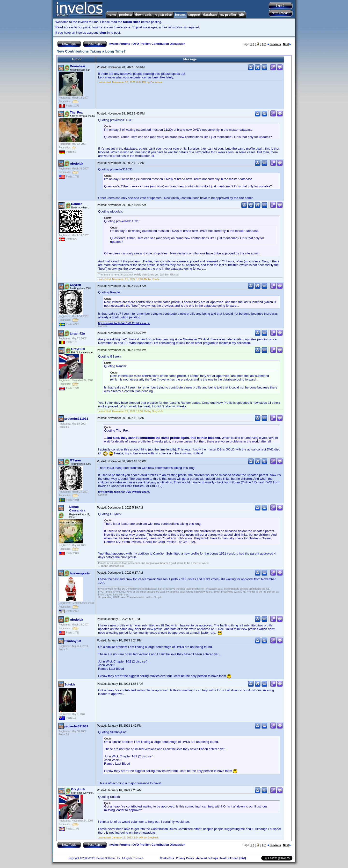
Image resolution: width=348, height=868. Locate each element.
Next (287, 44)
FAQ (243, 858)
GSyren (75, 285)
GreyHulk (78, 349)
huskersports (80, 573)
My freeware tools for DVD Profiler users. (124, 323)
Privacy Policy (185, 858)
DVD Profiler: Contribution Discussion (159, 44)
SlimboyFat (73, 641)
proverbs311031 (76, 419)
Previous (274, 44)
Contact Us (167, 858)
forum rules (132, 22)
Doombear (78, 66)
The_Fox (76, 112)
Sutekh (69, 684)
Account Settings (207, 858)
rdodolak (76, 164)
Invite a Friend (229, 858)
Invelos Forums (119, 44)
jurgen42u (77, 333)
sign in (105, 33)
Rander (76, 204)
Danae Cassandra (77, 509)
